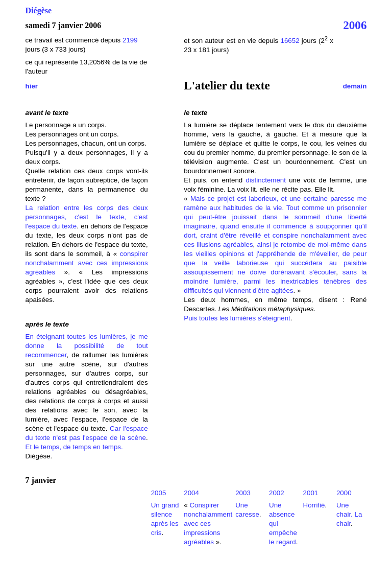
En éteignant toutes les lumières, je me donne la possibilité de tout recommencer (87, 346)
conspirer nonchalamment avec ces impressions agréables (87, 263)
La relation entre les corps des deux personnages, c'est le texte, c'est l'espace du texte (87, 217)
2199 (130, 40)
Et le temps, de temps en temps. (74, 447)
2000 (344, 493)
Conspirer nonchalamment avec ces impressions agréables (208, 524)
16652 (290, 41)
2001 (311, 493)
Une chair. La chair (349, 514)
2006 (355, 25)
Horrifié (314, 505)
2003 (243, 493)
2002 (277, 493)
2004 (191, 493)
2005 (159, 493)
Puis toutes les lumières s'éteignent (237, 318)
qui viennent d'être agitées (253, 291)
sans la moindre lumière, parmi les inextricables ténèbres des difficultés (275, 281)
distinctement (266, 180)
